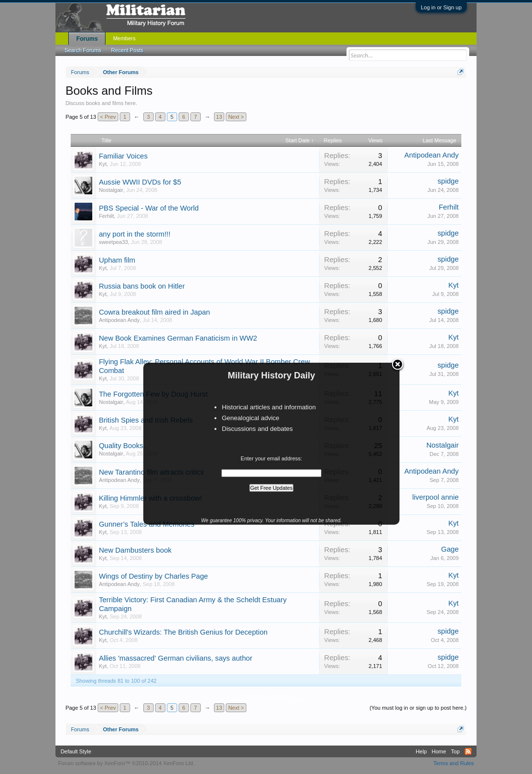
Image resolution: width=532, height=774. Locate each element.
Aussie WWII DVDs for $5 (140, 182)
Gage (450, 549)
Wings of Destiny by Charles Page (153, 576)
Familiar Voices (123, 156)
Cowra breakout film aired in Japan (154, 312)
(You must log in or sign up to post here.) (418, 708)
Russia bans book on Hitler (142, 286)
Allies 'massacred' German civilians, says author (175, 658)
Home (439, 751)
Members (124, 38)
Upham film (117, 260)
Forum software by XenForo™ (126, 763)
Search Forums (83, 50)
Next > (236, 117)
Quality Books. (122, 446)
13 (219, 117)
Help (421, 751)
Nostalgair (111, 190)
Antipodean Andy (432, 155)
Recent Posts (127, 50)
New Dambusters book (135, 550)
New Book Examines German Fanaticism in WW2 (178, 338)
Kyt (103, 164)
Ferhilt (106, 216)
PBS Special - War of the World (149, 208)
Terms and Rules (454, 763)
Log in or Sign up (441, 7)
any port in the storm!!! (134, 234)
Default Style (76, 751)
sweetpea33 (113, 242)
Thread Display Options (266, 696)
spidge (448, 181)
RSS (468, 751)
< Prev (108, 117)
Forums (87, 39)
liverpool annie (436, 497)
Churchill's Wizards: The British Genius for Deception (183, 632)
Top (455, 751)
